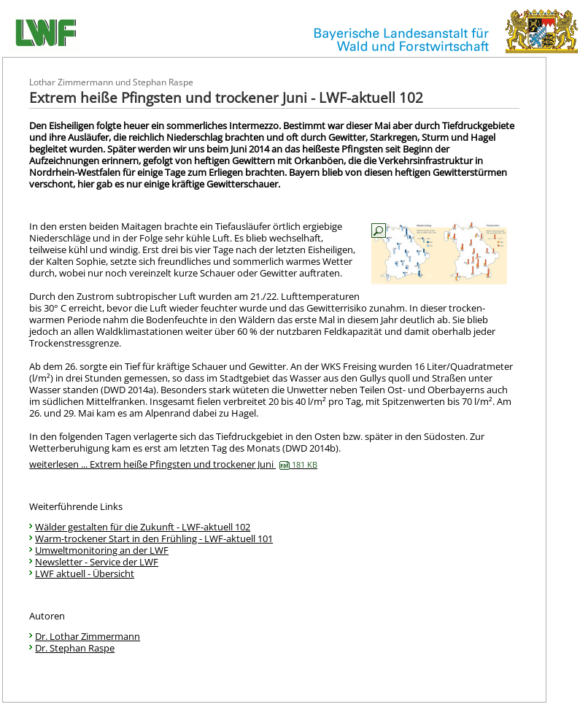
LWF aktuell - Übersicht (85, 573)
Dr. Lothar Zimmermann (88, 636)
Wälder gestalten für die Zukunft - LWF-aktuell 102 (143, 527)
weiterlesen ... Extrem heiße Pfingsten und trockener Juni (173, 464)
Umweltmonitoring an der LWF (102, 550)
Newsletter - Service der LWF (97, 562)
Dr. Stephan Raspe (75, 648)
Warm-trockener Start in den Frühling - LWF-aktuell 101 (154, 538)
